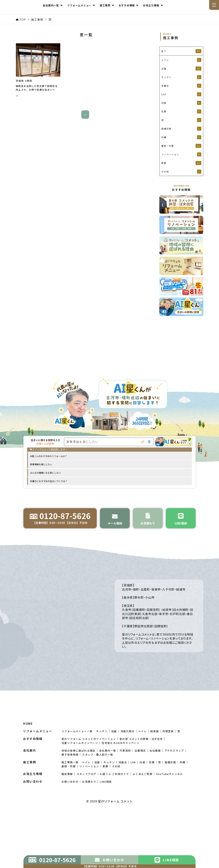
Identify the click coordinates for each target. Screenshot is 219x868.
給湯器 (155, 784)
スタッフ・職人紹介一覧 (98, 807)
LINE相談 (106, 834)
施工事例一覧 (70, 815)
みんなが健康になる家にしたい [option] (45, 474)
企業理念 (140, 803)
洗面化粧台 (128, 784)
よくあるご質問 (142, 826)
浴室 (114, 784)
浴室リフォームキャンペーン (80, 795)
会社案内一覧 (107, 803)
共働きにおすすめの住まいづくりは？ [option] (49, 482)
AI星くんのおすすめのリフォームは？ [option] (49, 457)
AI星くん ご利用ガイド (114, 826)
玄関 (152, 815)
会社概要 (155, 803)
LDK (133, 815)
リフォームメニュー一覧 (77, 784)
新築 (106, 819)
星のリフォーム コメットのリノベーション (89, 791)
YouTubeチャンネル (169, 826)
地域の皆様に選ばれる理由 (78, 803)
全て (181, 51)
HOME (28, 776)
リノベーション (89, 819)
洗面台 (123, 815)
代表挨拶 (125, 803)
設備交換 (170, 815)
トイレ (142, 784)
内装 (142, 815)
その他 (116, 819)
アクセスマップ (174, 803)
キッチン (102, 784)
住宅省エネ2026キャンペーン (120, 795)
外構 (182, 815)
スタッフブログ (86, 826)
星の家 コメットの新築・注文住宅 (141, 791)
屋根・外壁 (69, 819)
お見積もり (89, 834)
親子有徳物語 (70, 807)
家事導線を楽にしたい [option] (41, 466)
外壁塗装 (168, 784)
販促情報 (67, 826)
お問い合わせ (70, 834)
